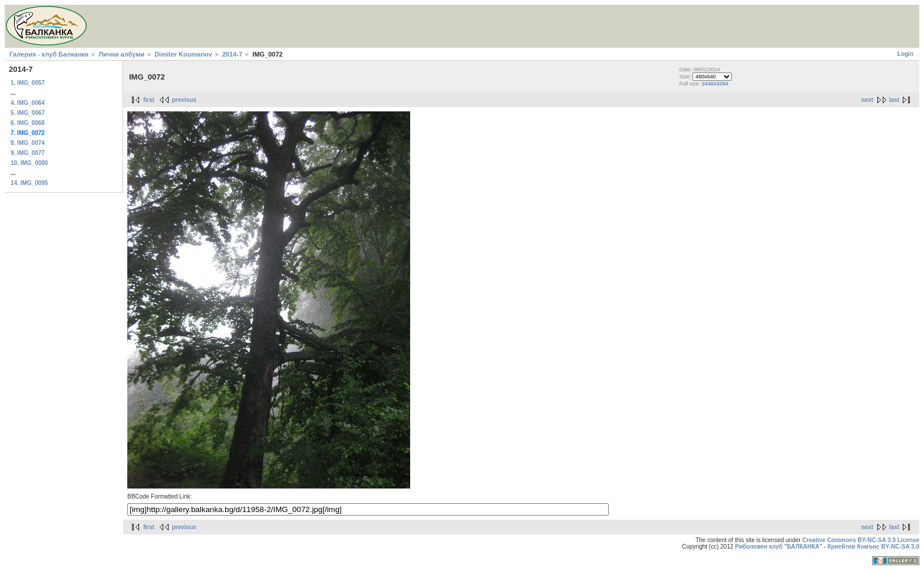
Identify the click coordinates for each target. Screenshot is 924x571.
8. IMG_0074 (28, 143)
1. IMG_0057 (28, 83)
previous (184, 100)
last (894, 100)
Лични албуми (121, 54)
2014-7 (232, 54)
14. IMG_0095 (29, 183)
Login (905, 54)
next (867, 100)
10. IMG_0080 (29, 163)
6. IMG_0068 (28, 123)
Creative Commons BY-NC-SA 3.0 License (861, 540)
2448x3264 (715, 84)
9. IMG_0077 (28, 153)
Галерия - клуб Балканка (49, 54)
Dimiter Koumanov (183, 54)
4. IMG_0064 (28, 103)
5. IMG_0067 (28, 113)
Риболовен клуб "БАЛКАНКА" (778, 547)
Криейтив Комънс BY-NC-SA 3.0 (873, 547)
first (149, 100)
